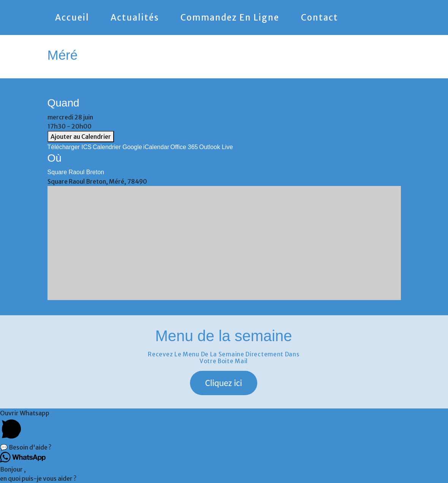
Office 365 (184, 147)
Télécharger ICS (70, 147)
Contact (320, 17)
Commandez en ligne (230, 17)
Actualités (135, 17)
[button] (224, 383)
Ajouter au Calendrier (81, 137)
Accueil (72, 17)
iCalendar (156, 147)
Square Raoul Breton (76, 172)
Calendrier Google (117, 147)
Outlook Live (216, 147)
